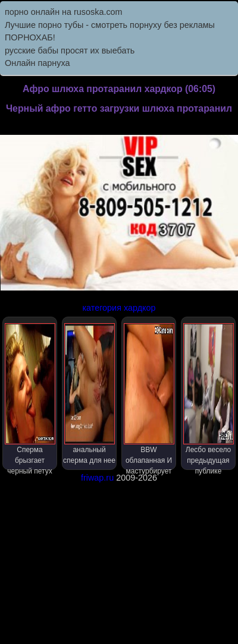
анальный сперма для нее (89, 394)
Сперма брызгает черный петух (30, 397)
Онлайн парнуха (37, 63)
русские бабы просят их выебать (70, 50)
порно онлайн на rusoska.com (64, 12)
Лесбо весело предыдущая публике (209, 397)
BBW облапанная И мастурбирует (149, 397)
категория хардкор (119, 308)
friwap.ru (97, 478)
